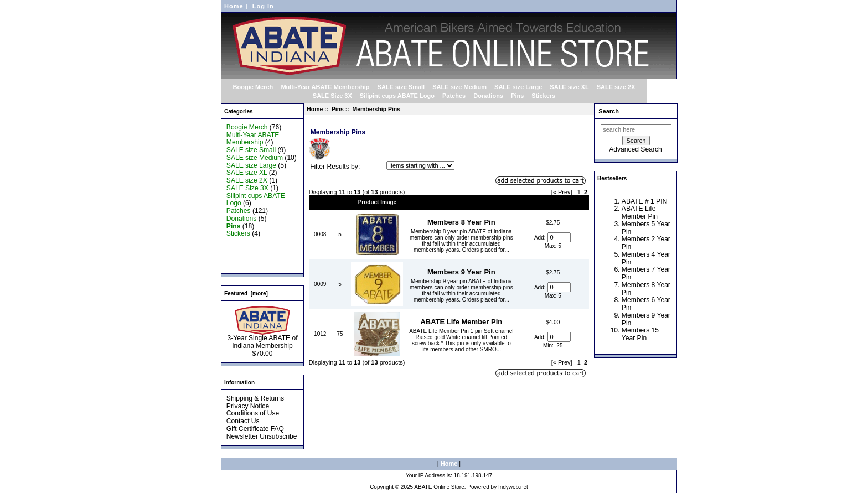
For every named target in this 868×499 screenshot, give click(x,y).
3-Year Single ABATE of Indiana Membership (262, 339)
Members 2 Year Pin (646, 243)
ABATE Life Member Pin (461, 322)
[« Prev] (562, 192)
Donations (488, 96)
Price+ (553, 202)
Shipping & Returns (255, 398)
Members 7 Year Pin (646, 273)
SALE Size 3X (332, 96)
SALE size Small (401, 87)
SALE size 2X (616, 87)
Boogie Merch (253, 87)
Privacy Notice (248, 406)
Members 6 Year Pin (646, 304)
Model (320, 202)
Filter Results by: (335, 167)
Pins (338, 109)
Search (609, 111)
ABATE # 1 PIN (644, 201)
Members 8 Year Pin (461, 222)
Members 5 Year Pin (646, 228)
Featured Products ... (258, 257)
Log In (263, 6)
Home (234, 6)
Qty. (340, 202)
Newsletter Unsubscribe (262, 436)
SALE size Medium (459, 87)
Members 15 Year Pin (640, 334)
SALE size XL (569, 87)
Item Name (461, 202)
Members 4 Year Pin (646, 258)
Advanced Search (635, 149)
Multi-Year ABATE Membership (325, 87)
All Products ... (248, 264)
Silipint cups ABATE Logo (397, 96)
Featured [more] (246, 293)
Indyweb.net (513, 487)
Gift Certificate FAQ (255, 429)
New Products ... (251, 249)
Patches (454, 96)
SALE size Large (518, 87)
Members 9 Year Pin (461, 272)
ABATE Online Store (439, 487)
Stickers (543, 96)
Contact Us (243, 421)
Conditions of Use (253, 413)
